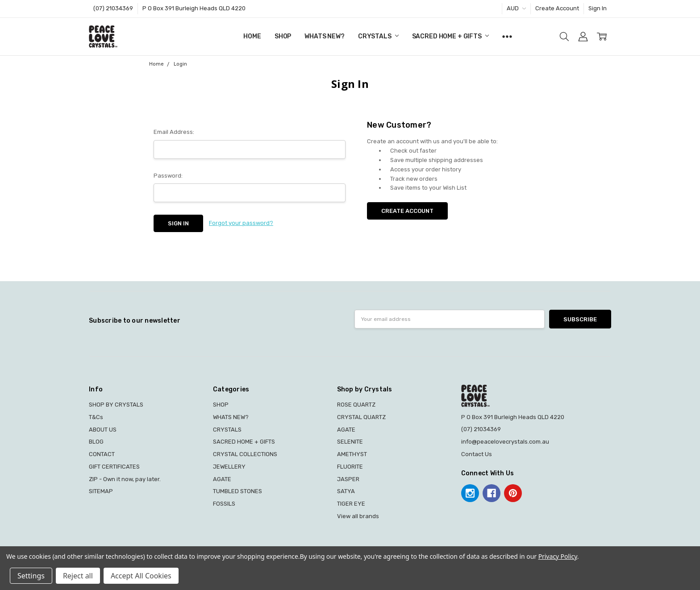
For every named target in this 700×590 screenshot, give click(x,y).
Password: (168, 176)
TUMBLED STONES (237, 491)
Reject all (78, 576)
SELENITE (350, 442)
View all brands (358, 516)
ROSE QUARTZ (356, 405)
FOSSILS (224, 504)
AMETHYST (352, 454)
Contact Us (477, 454)
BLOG (96, 442)
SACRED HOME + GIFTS (450, 36)
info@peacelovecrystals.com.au (505, 442)
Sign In (598, 8)
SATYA (346, 491)
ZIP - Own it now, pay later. (125, 479)
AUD (516, 8)
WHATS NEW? (325, 36)
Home (252, 36)
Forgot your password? (241, 223)
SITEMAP (101, 491)
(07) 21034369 (113, 8)
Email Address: (174, 132)
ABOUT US (103, 430)
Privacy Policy (558, 556)
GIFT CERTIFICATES (114, 467)
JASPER (348, 479)
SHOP (283, 36)
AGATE (222, 479)
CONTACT (102, 454)
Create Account (557, 8)
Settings (31, 576)
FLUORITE (350, 467)
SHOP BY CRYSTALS (116, 405)
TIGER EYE (351, 504)
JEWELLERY (229, 467)
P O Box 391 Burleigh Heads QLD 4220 (194, 8)
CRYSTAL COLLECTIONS (245, 454)
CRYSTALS (378, 36)
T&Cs (96, 417)
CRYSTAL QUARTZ (361, 417)
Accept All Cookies (141, 576)
